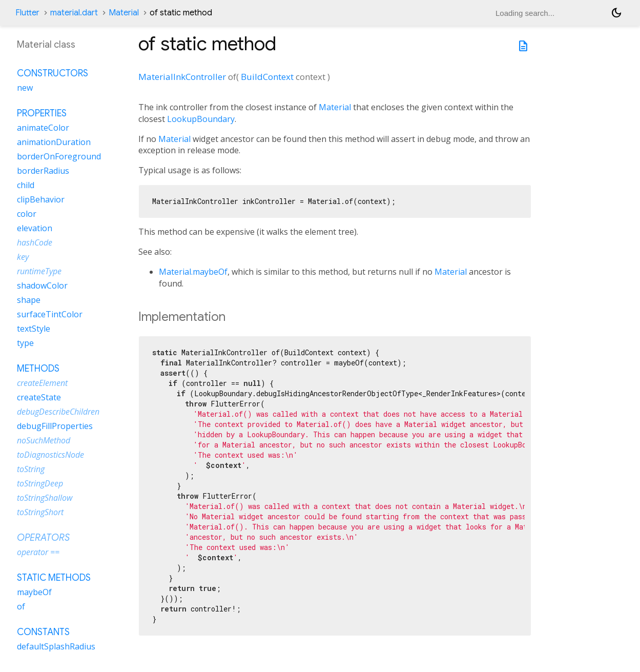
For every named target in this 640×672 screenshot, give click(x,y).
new (25, 88)
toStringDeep (40, 483)
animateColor (43, 128)
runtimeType (39, 271)
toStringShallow (45, 498)
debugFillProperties (55, 426)
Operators (43, 538)
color (27, 214)
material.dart (74, 13)
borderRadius (43, 171)
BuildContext (267, 77)
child (26, 185)
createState (39, 397)
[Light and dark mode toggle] (616, 13)
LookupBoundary (201, 119)
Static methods (54, 578)
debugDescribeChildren (58, 412)
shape (29, 300)
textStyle (34, 329)
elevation (35, 228)
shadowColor (42, 286)
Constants (43, 632)
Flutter (27, 13)
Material (124, 13)
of (21, 606)
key (23, 257)
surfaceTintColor (50, 314)
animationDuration (54, 142)
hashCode (35, 242)
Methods (38, 369)
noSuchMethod (44, 440)
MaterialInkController (182, 77)
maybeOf (34, 592)
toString (31, 469)
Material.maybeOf (193, 272)
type (25, 343)
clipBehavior (41, 199)
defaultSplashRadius (56, 646)
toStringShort (40, 512)
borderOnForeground (59, 156)
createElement (42, 383)
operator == (38, 552)
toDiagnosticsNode (50, 455)
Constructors (53, 73)
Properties (42, 113)
